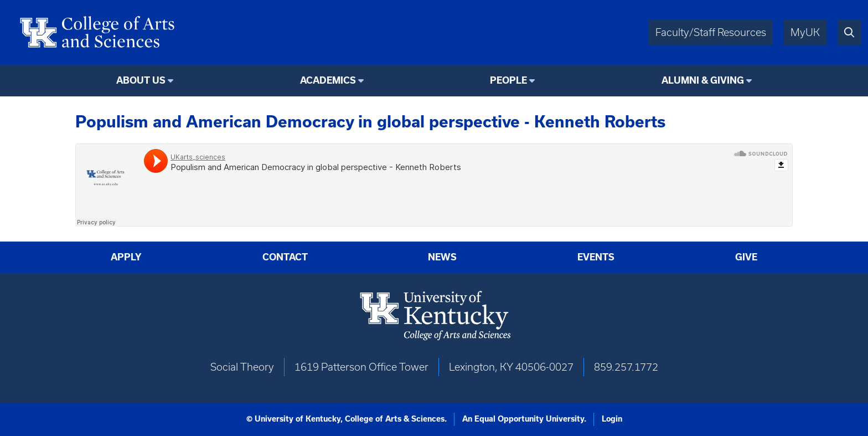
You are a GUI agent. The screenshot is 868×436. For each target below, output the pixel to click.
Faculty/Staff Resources (711, 32)
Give (746, 257)
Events (596, 257)
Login (612, 419)
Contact (285, 257)
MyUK (805, 32)
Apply (126, 257)
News (442, 257)
